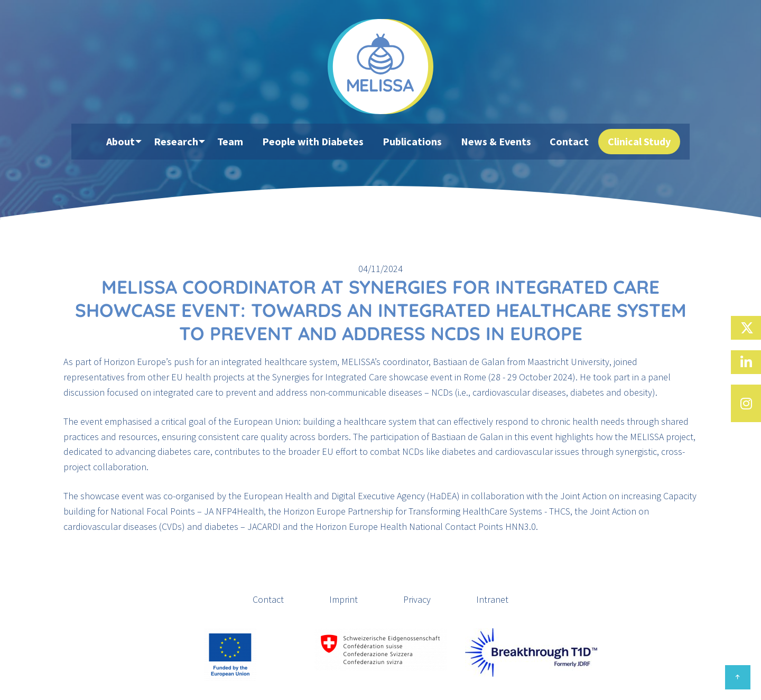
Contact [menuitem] (568, 142)
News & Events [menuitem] (498, 142)
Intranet (492, 599)
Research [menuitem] (184, 142)
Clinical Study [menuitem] (635, 142)
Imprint (344, 599)
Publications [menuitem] (417, 142)
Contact (268, 599)
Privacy (417, 599)
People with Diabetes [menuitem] (321, 142)
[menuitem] (95, 142)
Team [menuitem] (241, 142)
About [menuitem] (125, 142)
